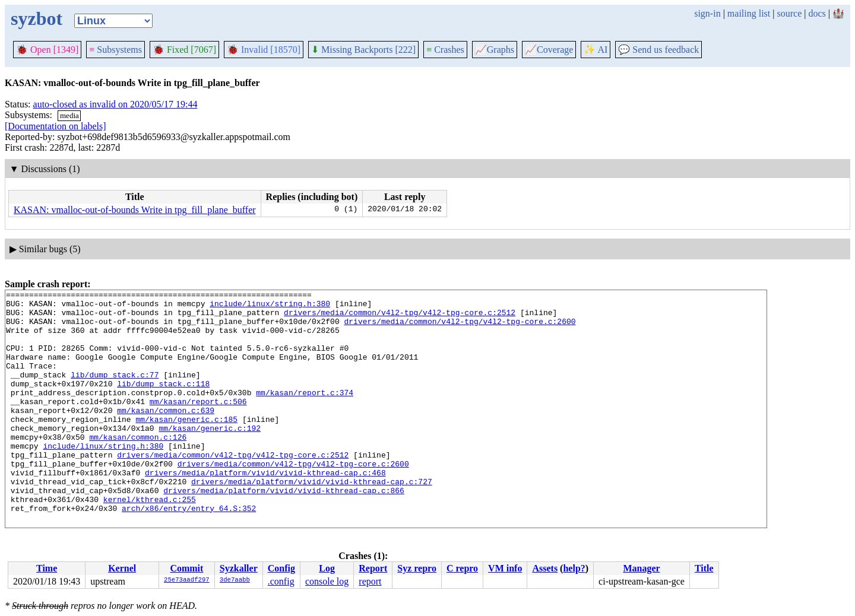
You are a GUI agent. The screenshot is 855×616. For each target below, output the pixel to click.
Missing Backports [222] (363, 50)
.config (281, 581)
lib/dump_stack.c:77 (115, 392)
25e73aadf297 (187, 580)
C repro (462, 568)
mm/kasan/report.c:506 (198, 424)
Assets (545, 568)
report (370, 581)
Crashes (445, 50)
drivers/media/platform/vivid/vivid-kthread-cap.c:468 (265, 510)
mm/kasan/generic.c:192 (210, 456)
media (69, 115)
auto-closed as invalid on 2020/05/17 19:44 (115, 104)
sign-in (707, 13)
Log (327, 568)
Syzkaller (239, 568)
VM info (505, 568)
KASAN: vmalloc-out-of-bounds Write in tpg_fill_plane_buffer (135, 210)
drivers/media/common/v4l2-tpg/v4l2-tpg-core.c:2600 (460, 328)
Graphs (495, 50)
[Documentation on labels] (56, 126)
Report (373, 568)
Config (281, 568)
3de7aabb (235, 580)
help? (574, 568)
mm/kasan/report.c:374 (305, 414)
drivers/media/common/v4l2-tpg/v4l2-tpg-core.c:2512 (400, 317)
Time (47, 568)
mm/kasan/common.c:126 (138, 467)
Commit (186, 568)
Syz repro (417, 568)
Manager (641, 568)
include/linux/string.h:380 (270, 307)
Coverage (549, 50)
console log (327, 581)
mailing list (749, 13)
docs (817, 13)
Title (704, 568)
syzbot (37, 18)
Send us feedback (658, 50)
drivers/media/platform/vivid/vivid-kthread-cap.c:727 (312, 520)
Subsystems (115, 50)
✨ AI (596, 50)
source (790, 13)
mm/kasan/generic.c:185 (186, 446)
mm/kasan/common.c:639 (166, 435)
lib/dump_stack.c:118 (163, 403)
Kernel (122, 568)
